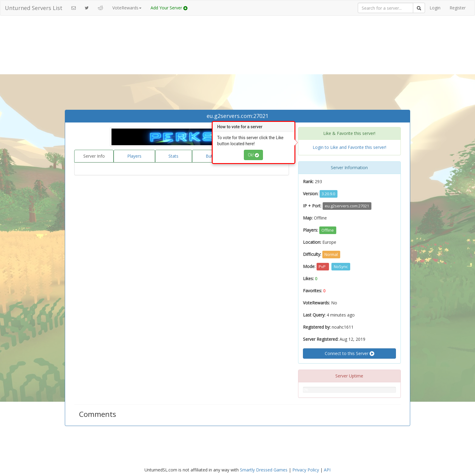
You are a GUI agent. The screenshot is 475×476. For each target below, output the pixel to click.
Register (458, 8)
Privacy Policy (306, 470)
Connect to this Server (349, 354)
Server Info (94, 156)
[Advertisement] (237, 64)
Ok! (253, 155)
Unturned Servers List (34, 8)
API (327, 470)
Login (435, 8)
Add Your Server (169, 8)
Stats (173, 156)
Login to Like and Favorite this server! (349, 147)
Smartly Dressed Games (264, 470)
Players (134, 156)
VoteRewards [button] (127, 8)
